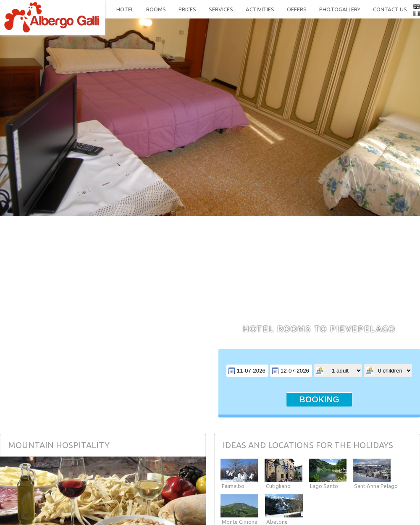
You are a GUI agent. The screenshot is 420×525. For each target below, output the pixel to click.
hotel (125, 9)
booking (319, 399)
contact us (390, 9)
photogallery (340, 9)
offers (297, 9)
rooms (156, 9)
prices (187, 9)
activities (260, 9)
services (221, 9)
